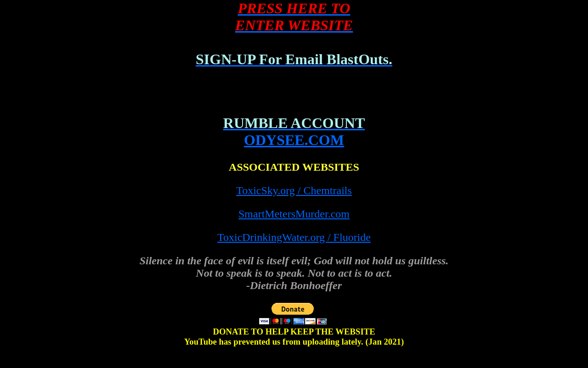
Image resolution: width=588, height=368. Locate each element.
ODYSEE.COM (294, 140)
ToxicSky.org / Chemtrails (294, 190)
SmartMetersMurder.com (294, 214)
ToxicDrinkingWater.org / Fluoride (294, 237)
